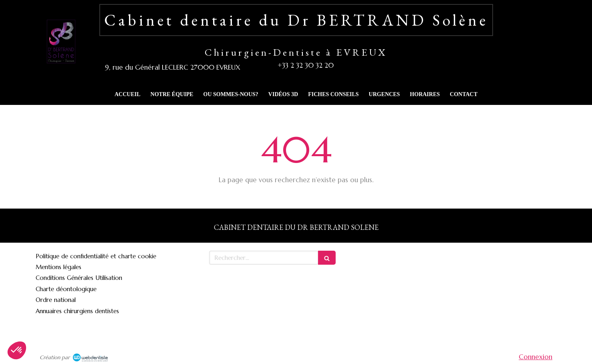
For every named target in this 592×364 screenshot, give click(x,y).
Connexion (536, 357)
